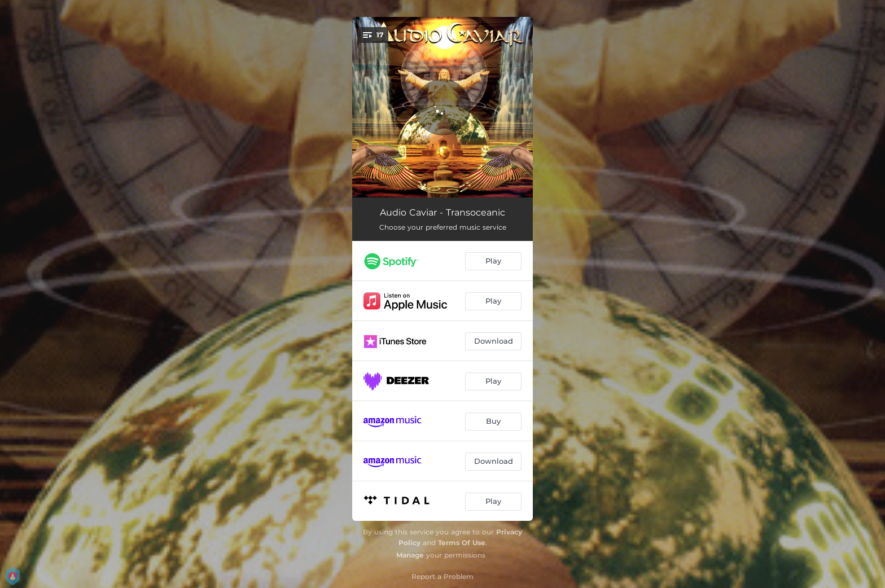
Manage (410, 555)
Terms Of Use (462, 543)
